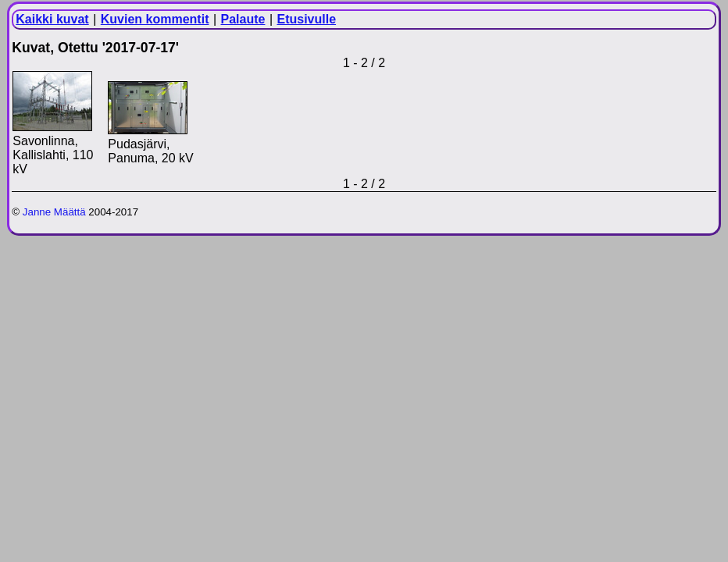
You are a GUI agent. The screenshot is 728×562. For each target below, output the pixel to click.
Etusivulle (306, 19)
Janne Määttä (54, 212)
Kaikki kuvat (52, 19)
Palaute (243, 19)
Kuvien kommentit (155, 19)
